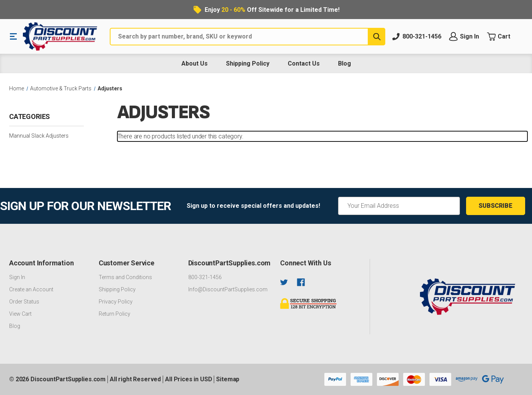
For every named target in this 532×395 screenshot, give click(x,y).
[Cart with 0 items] (505, 37)
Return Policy (115, 314)
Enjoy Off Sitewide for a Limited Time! (272, 10)
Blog (345, 63)
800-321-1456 (205, 277)
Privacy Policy (116, 302)
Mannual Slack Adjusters (39, 136)
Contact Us (304, 63)
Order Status (24, 302)
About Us (195, 63)
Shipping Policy (248, 63)
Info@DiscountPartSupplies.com (228, 289)
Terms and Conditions (125, 277)
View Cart (20, 314)
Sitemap (228, 379)
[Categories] (46, 119)
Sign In (17, 277)
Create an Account (31, 289)
